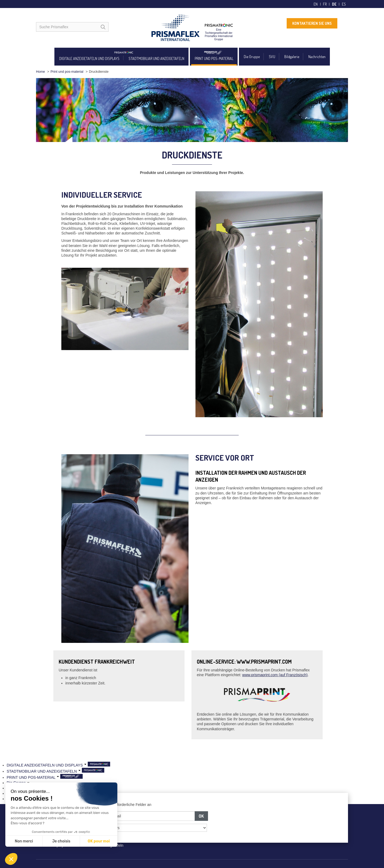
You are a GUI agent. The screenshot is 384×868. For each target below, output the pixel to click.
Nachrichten (317, 57)
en (316, 4)
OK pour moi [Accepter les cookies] (99, 841)
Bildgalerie (292, 57)
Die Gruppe (252, 57)
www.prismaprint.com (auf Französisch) (275, 675)
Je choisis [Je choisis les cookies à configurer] (61, 841)
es (344, 4)
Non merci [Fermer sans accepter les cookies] (24, 841)
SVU (272, 57)
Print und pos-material (67, 72)
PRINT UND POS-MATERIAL (214, 58)
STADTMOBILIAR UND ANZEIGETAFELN (156, 58)
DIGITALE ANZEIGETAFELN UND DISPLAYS (89, 58)
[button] (11, 859)
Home (41, 72)
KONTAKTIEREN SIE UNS (312, 23)
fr (325, 4)
